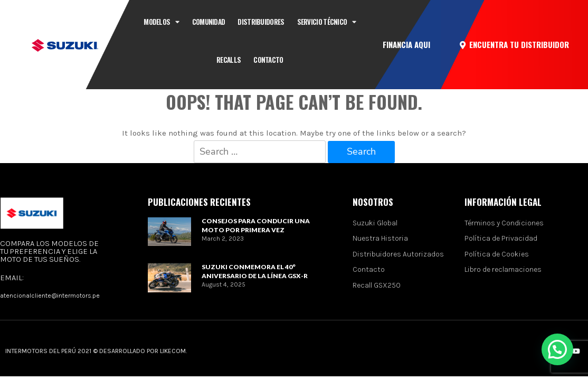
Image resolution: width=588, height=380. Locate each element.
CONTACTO (268, 60)
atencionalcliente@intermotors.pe (50, 296)
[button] (406, 45)
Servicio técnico (327, 22)
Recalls (229, 60)
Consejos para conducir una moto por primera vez (256, 225)
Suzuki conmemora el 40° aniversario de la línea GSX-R (255, 271)
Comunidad (209, 22)
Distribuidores (261, 22)
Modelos (161, 22)
